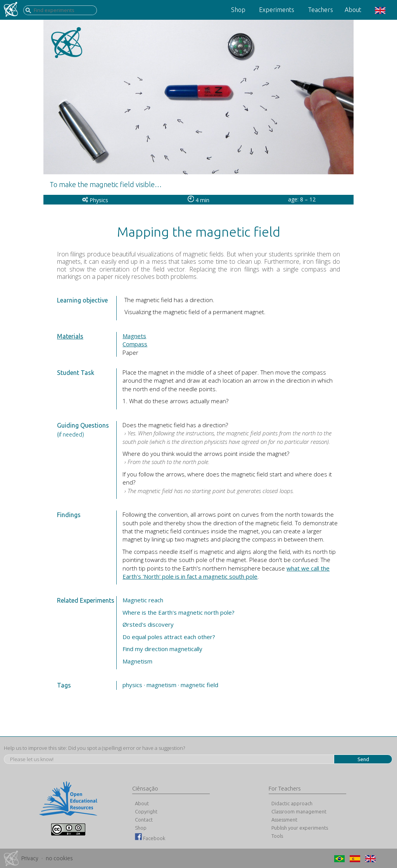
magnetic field (199, 685)
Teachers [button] (320, 10)
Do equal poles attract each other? (169, 637)
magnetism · (163, 685)
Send (363, 759)
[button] (379, 10)
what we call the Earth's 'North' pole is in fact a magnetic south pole (226, 572)
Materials (70, 336)
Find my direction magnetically (162, 649)
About (353, 10)
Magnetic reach (143, 600)
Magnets (134, 336)
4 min (199, 200)
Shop (238, 10)
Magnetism (137, 661)
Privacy (30, 858)
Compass (135, 344)
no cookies (59, 858)
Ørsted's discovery (148, 624)
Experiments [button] (277, 10)
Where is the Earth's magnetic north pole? (179, 612)
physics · (134, 685)
